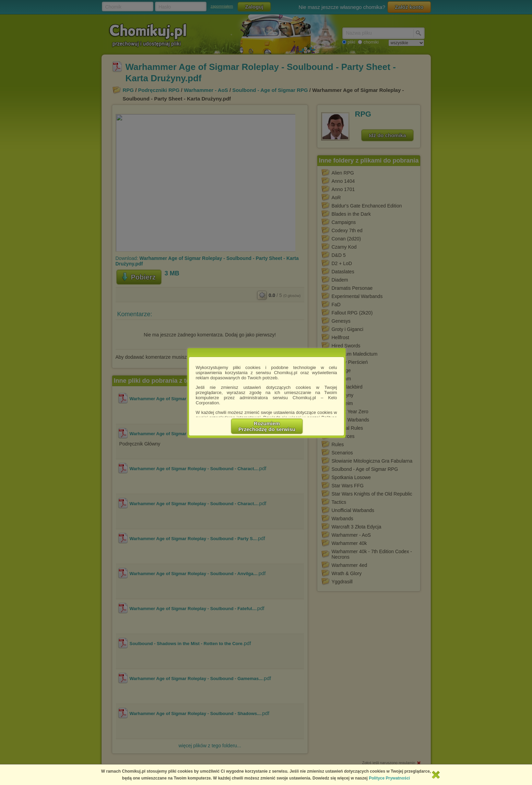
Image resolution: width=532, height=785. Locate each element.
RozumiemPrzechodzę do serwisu (267, 426)
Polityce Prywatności (389, 778)
